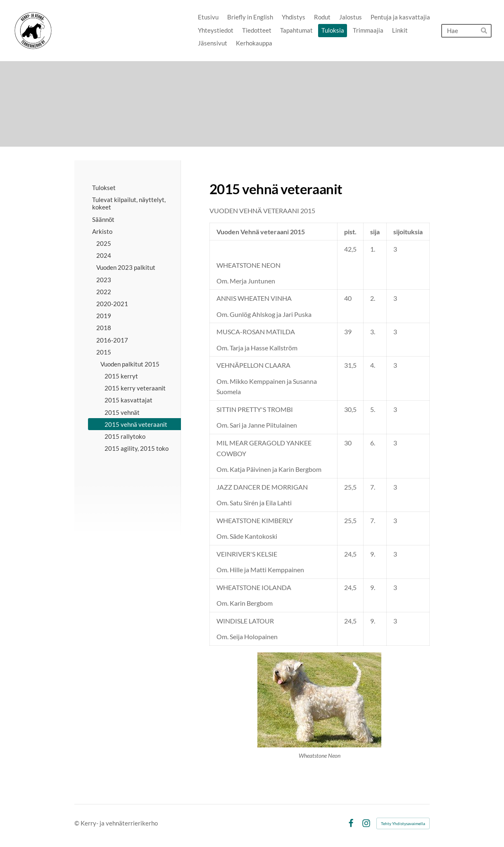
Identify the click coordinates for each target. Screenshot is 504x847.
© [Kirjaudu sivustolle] (77, 823)
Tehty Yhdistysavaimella (403, 823)
